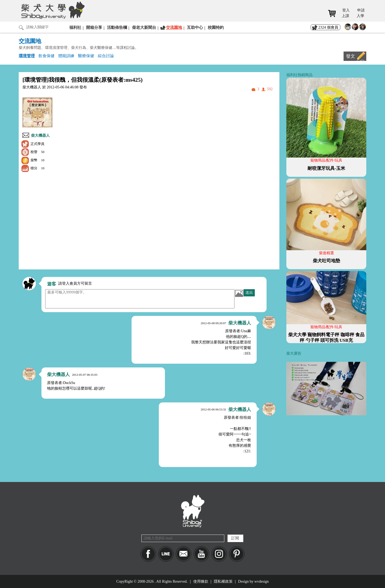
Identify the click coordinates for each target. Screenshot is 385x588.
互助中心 (195, 27)
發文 (351, 56)
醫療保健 (86, 56)
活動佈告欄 (117, 27)
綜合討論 (106, 56)
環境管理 (27, 56)
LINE (166, 554)
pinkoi (237, 554)
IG (219, 554)
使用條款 (201, 581)
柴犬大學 (52, 10)
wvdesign (261, 581)
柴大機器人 (40, 136)
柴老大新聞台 (144, 27)
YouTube (201, 554)
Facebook (148, 554)
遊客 (52, 284)
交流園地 (174, 27)
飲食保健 (47, 56)
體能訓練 (66, 56)
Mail (184, 554)
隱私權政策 (223, 581)
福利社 (75, 27)
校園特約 (216, 27)
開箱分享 (94, 27)
